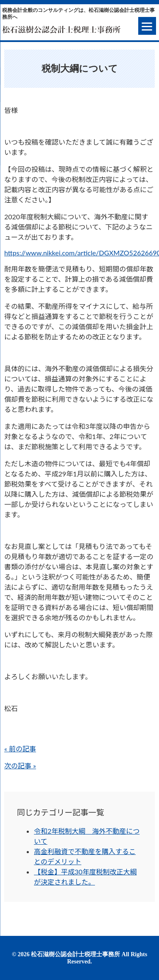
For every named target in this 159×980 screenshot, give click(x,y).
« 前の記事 (20, 749)
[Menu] (147, 26)
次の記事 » (20, 766)
